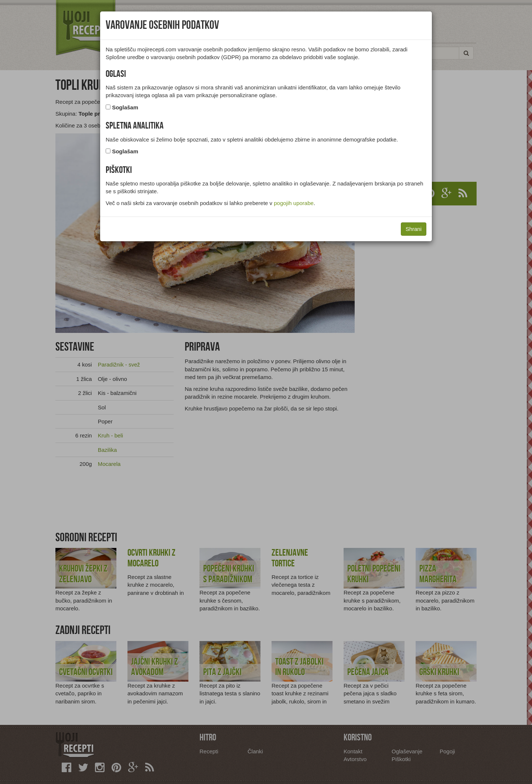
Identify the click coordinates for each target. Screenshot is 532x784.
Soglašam (125, 107)
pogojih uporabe (294, 203)
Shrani (414, 229)
